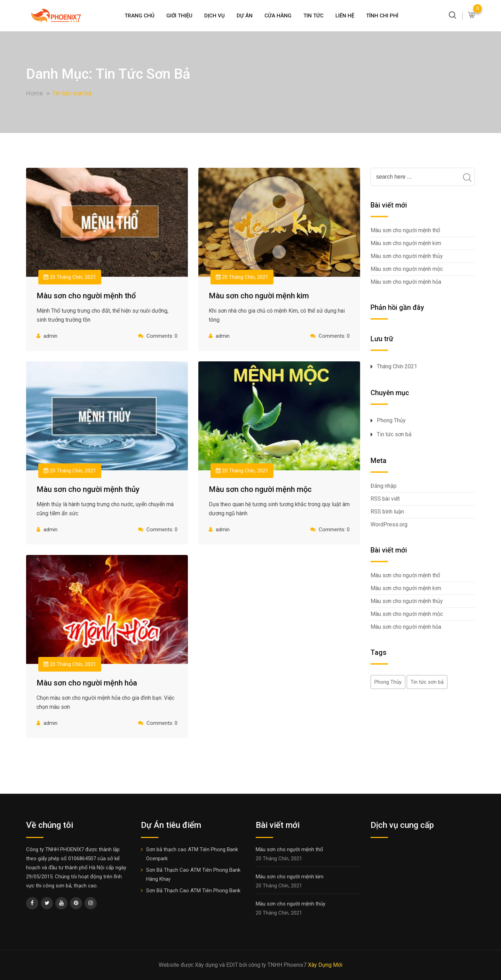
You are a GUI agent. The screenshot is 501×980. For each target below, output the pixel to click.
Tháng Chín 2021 (397, 366)
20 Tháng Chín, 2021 (70, 277)
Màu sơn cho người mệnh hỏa (87, 683)
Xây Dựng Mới (325, 965)
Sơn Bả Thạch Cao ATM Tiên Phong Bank (193, 891)
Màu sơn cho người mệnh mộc (260, 489)
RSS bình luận (387, 512)
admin (50, 336)
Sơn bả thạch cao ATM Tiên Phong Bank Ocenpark (192, 854)
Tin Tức (313, 16)
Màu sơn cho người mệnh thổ (86, 296)
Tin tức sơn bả (394, 434)
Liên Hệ (345, 16)
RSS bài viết (385, 499)
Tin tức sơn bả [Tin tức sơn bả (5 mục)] (427, 682)
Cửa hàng (278, 16)
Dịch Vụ (214, 16)
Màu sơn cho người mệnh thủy (88, 489)
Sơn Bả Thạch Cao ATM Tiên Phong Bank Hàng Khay (193, 875)
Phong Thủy (391, 420)
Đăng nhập (384, 486)
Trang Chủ (140, 16)
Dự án (245, 16)
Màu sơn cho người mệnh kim (259, 296)
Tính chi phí (382, 16)
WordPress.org (389, 524)
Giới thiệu (179, 16)
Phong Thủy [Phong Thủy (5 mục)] (388, 682)
